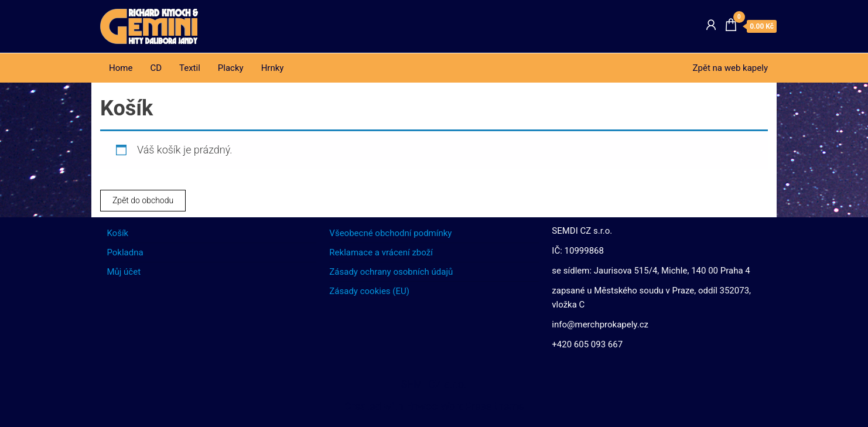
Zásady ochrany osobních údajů (391, 272)
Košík (117, 233)
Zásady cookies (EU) (369, 291)
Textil (190, 68)
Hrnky (273, 68)
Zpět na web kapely (730, 68)
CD (156, 68)
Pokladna (125, 252)
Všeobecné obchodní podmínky (390, 233)
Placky (231, 68)
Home (121, 68)
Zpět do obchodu (143, 200)
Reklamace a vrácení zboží (381, 252)
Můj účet (124, 272)
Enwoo (422, 406)
